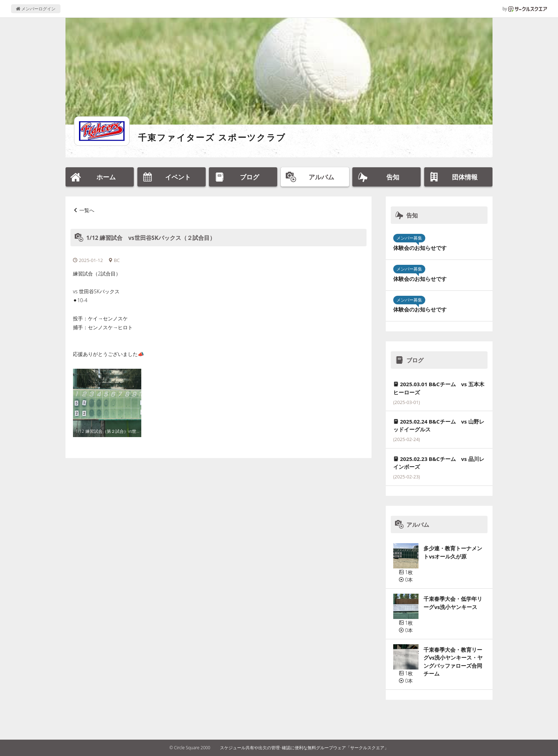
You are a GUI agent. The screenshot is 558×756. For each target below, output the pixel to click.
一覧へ (87, 210)
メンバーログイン (36, 9)
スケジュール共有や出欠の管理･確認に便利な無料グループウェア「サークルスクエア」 (304, 748)
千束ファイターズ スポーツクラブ (212, 137)
